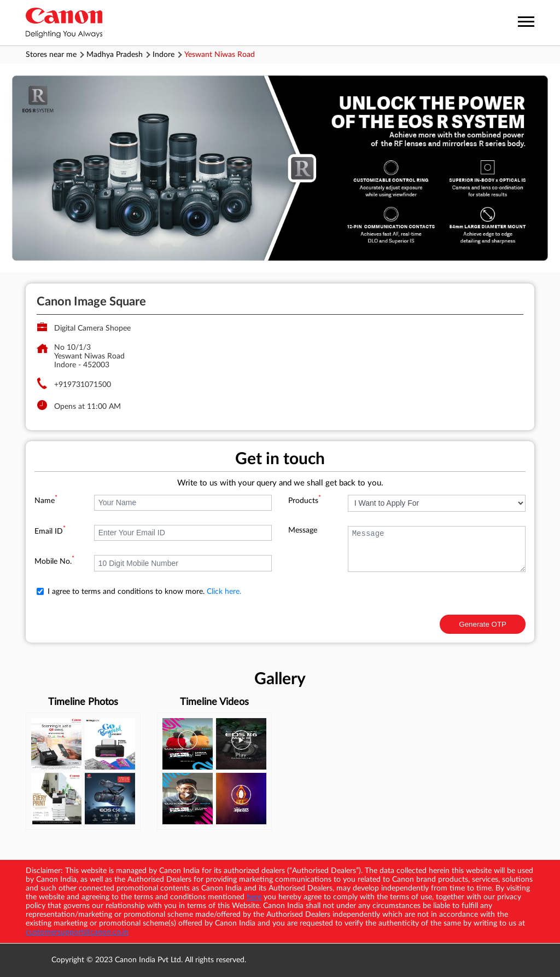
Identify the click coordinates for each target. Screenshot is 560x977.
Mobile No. (54, 562)
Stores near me (51, 55)
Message (303, 530)
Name (46, 501)
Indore (164, 55)
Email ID (50, 531)
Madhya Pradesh (115, 55)
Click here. (224, 592)
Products (305, 501)
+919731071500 (83, 385)
